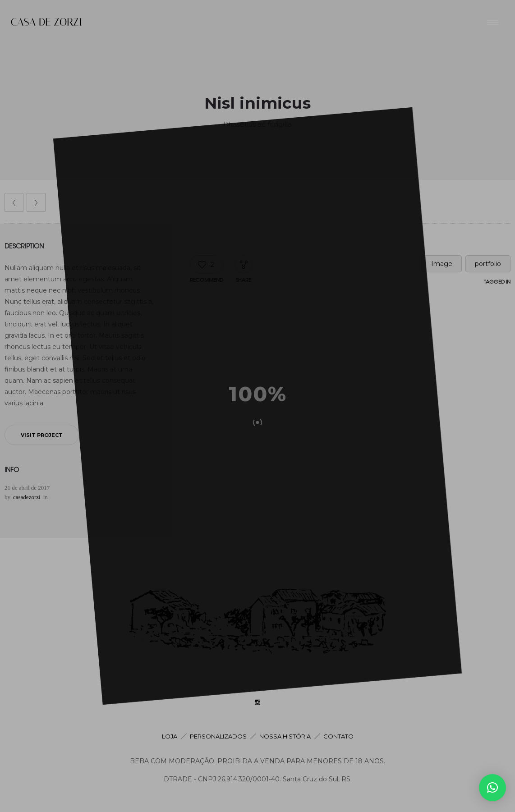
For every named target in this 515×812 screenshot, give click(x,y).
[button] (492, 788)
